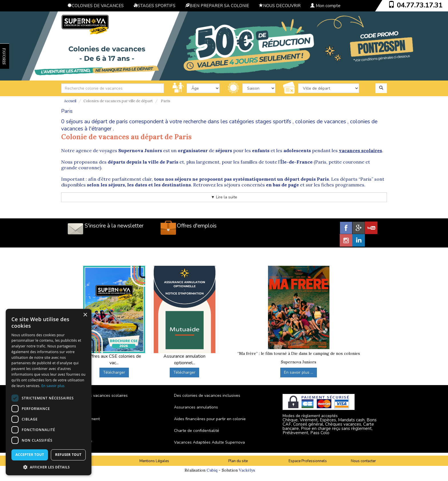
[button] (49, 467)
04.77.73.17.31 (420, 5)
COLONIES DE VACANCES (96, 6)
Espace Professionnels (308, 461)
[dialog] (49, 392)
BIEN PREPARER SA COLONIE (217, 6)
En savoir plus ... (299, 372)
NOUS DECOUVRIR (280, 6)
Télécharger (114, 372)
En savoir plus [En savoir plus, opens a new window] (53, 386)
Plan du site (238, 461)
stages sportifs (273, 122)
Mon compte (325, 6)
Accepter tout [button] (30, 455)
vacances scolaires (360, 150)
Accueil (70, 101)
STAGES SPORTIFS (154, 6)
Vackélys (247, 470)
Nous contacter (363, 461)
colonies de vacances (321, 122)
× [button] (85, 315)
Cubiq (212, 470)
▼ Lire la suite (224, 197)
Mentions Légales (154, 461)
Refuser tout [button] (68, 455)
